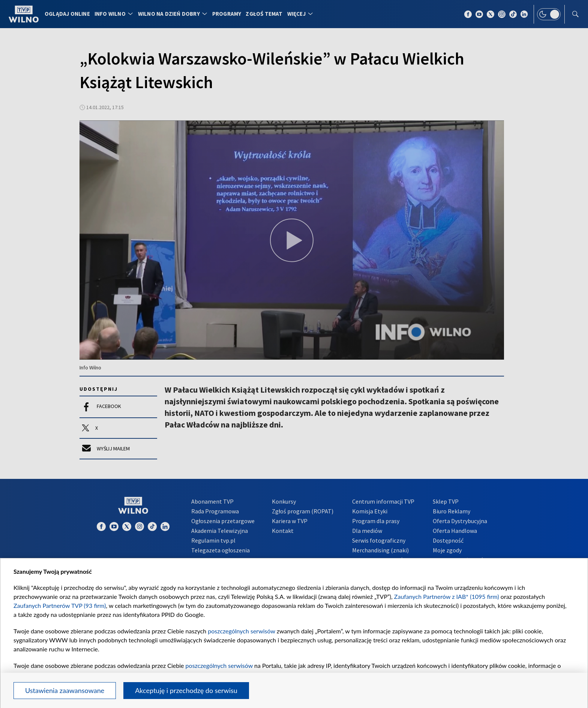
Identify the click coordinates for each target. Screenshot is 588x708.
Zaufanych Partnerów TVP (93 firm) (60, 605)
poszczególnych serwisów (241, 631)
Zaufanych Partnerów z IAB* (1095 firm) (447, 596)
